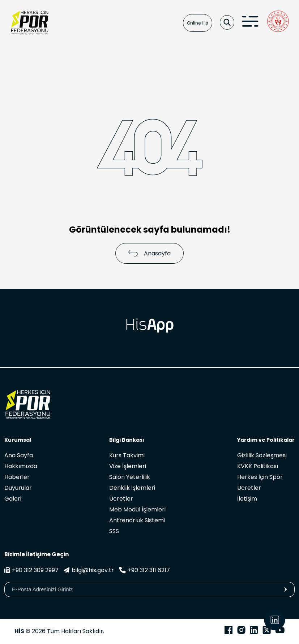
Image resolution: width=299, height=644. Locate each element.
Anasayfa (149, 253)
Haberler (17, 477)
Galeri (13, 499)
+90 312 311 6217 (144, 570)
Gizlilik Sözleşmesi (262, 455)
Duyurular (18, 488)
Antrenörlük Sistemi (137, 520)
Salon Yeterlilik (130, 477)
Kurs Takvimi (127, 455)
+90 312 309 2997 (31, 570)
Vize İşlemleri (128, 466)
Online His (198, 23)
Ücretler (121, 499)
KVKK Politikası (258, 466)
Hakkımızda (21, 466)
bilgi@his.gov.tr (89, 570)
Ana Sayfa (19, 455)
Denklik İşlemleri (132, 488)
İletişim (247, 499)
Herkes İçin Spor (260, 477)
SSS (114, 531)
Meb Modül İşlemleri (137, 509)
